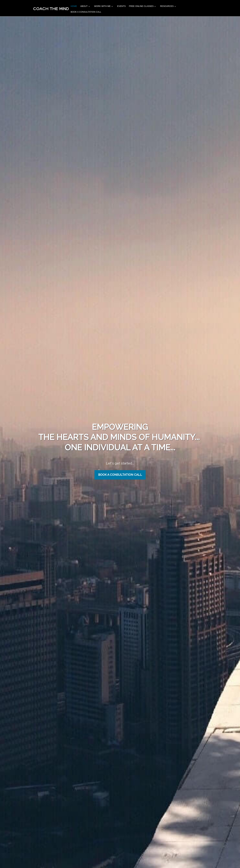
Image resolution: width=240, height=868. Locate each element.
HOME (74, 6)
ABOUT (84, 6)
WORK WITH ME (102, 6)
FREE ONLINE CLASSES (141, 6)
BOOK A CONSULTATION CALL (86, 12)
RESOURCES (167, 6)
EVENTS (121, 6)
